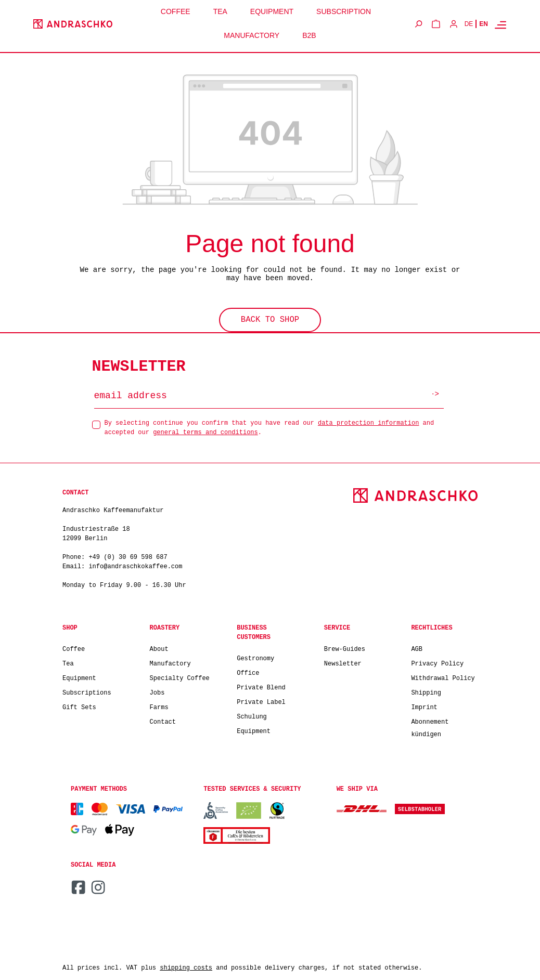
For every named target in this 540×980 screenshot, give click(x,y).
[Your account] (454, 24)
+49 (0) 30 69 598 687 (128, 556)
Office (248, 671)
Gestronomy (255, 657)
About (159, 648)
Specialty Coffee (180, 677)
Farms (159, 706)
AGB (417, 648)
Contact (163, 720)
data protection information (368, 421)
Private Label (261, 701)
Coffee (74, 648)
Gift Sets (79, 706)
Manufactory (170, 662)
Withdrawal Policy (443, 677)
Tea (68, 662)
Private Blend (261, 686)
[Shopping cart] (436, 24)
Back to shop (270, 319)
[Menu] (500, 24)
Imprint (424, 706)
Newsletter (343, 662)
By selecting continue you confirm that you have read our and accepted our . (269, 426)
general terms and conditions (205, 431)
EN (484, 24)
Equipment (79, 677)
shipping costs (186, 967)
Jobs (157, 691)
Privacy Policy (437, 662)
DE (469, 24)
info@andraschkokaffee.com (135, 565)
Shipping (426, 691)
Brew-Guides (345, 648)
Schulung (252, 715)
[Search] (418, 24)
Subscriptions (87, 691)
